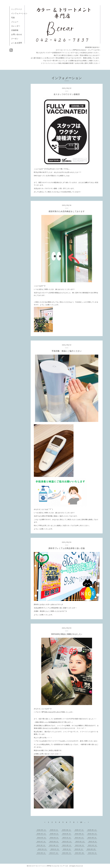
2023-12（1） (67, 838)
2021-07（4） (54, 853)
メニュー (15, 22)
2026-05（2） (42, 830)
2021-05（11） (80, 853)
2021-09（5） (92, 849)
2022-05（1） (67, 845)
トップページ (17, 9)
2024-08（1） (80, 834)
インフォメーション (19, 13)
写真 (13, 18)
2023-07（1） (42, 841)
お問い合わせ (17, 34)
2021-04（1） (93, 853)
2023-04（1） (54, 841)
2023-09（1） (92, 838)
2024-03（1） (42, 838)
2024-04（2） (92, 834)
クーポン (15, 39)
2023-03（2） (67, 841)
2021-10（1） (79, 849)
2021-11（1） (67, 849)
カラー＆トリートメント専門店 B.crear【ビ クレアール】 (50, 866)
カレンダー (16, 26)
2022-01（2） (43, 849)
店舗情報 (15, 30)
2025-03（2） (42, 834)
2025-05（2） (92, 830)
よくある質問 (17, 43)
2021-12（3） (55, 849)
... (85, 822)
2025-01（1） (54, 834)
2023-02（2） (80, 841)
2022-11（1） (93, 841)
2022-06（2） (54, 845)
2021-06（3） (67, 853)
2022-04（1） (80, 845)
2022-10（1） (41, 845)
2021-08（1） (42, 853)
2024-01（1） (54, 838)
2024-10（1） (67, 834)
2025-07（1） (79, 830)
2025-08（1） (67, 830)
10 (81, 822)
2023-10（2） (80, 838)
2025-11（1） (54, 830)
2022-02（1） (93, 845)
